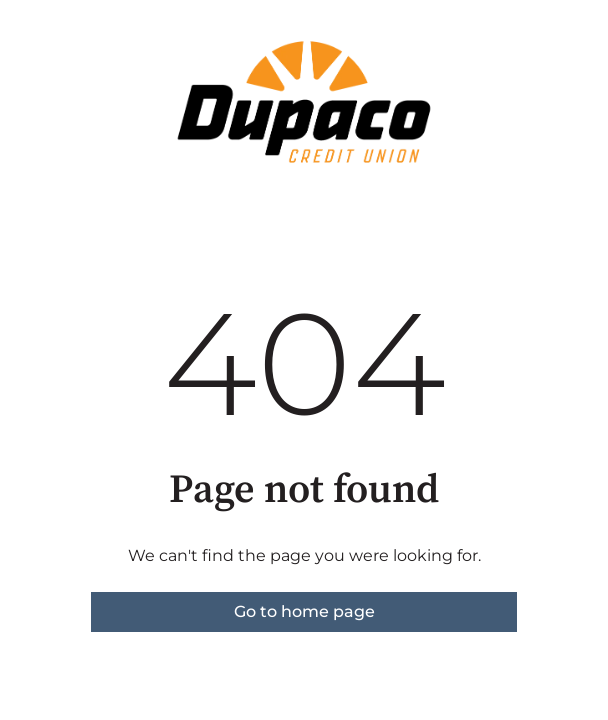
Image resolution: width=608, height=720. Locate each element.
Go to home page (304, 611)
